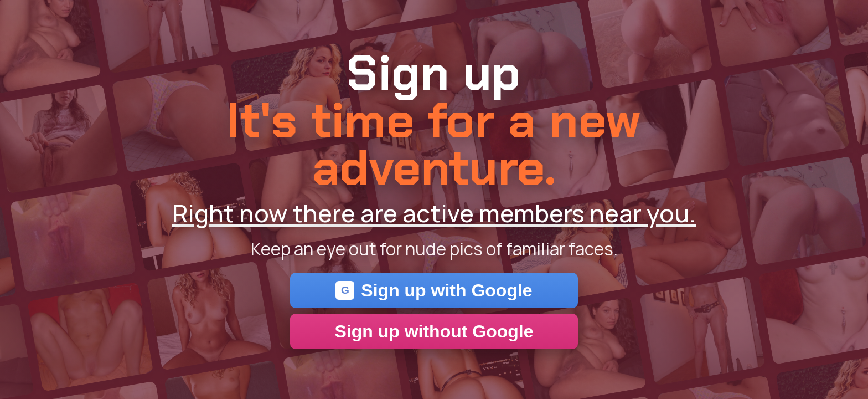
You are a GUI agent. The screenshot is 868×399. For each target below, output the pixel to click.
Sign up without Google (434, 331)
